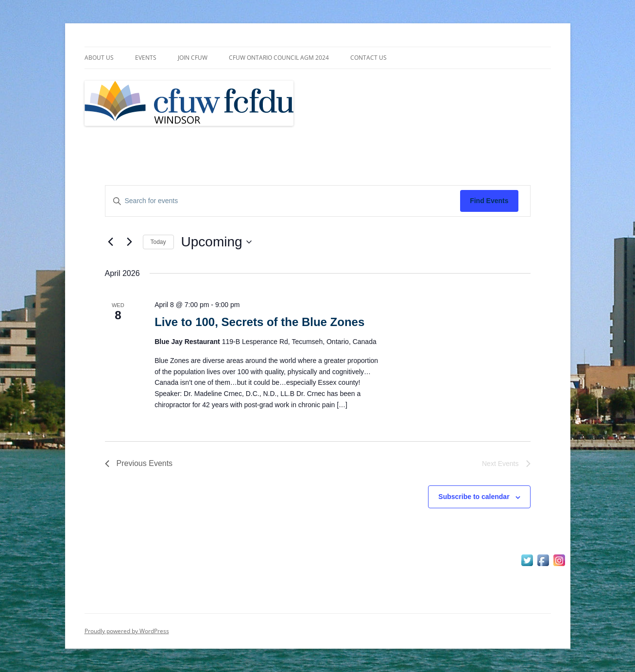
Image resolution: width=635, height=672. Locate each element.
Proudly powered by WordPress (127, 631)
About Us (99, 58)
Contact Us (369, 58)
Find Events (489, 201)
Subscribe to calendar (474, 497)
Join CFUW (193, 58)
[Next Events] (130, 242)
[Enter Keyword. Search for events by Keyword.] (283, 201)
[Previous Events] (111, 242)
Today (158, 242)
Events (146, 58)
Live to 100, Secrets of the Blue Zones (259, 322)
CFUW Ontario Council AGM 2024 (279, 58)
